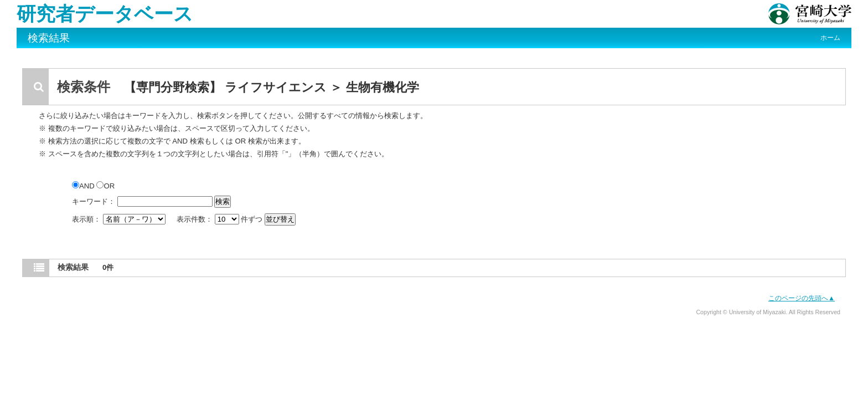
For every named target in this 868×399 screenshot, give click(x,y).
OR (105, 186)
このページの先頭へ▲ (802, 298)
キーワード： (94, 201)
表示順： (120, 219)
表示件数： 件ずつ (221, 219)
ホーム (830, 38)
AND (84, 186)
